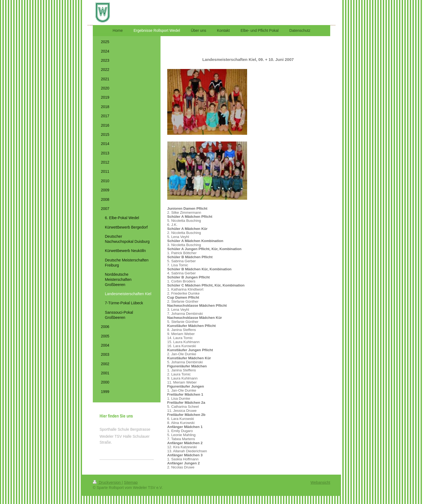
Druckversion (107, 482)
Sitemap (131, 482)
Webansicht (320, 482)
